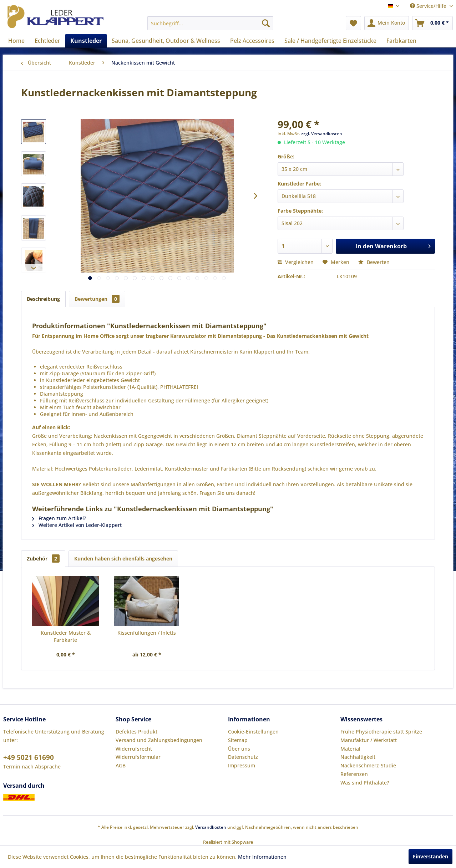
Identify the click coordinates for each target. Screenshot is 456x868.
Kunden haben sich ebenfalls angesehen (123, 559)
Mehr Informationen (262, 857)
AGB (121, 765)
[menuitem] (210, 23)
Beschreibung (43, 299)
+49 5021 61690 (29, 757)
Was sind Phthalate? (365, 783)
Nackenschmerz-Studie (368, 765)
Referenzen (354, 774)
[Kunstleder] (86, 41)
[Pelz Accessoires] (252, 41)
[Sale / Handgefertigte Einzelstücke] (330, 41)
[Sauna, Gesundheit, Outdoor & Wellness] (166, 41)
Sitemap (238, 740)
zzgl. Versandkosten (322, 134)
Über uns (239, 749)
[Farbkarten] (401, 41)
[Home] (16, 41)
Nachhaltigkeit (358, 757)
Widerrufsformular (138, 757)
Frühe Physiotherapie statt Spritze (381, 732)
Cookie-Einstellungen (253, 732)
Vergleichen (296, 262)
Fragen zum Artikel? (59, 518)
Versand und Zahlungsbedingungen (159, 740)
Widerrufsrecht (134, 749)
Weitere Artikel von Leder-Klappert (77, 525)
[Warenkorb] (432, 23)
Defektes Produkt (136, 732)
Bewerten (374, 262)
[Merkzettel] (353, 23)
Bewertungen (97, 299)
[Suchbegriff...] (210, 23)
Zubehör (43, 559)
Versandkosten (211, 827)
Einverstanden (430, 856)
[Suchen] (266, 23)
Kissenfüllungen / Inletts (147, 633)
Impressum (242, 765)
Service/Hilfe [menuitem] (429, 6)
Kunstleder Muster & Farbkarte (66, 636)
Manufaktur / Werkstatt (369, 740)
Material (350, 749)
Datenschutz (243, 757)
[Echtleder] (47, 41)
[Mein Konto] (387, 23)
